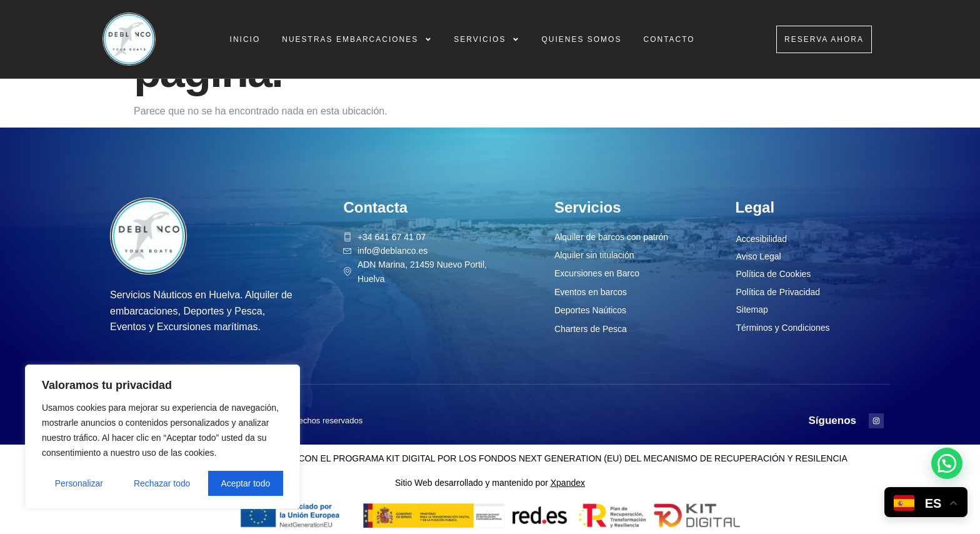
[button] (947, 463)
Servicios (487, 39)
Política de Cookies (773, 274)
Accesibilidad (761, 239)
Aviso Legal (758, 256)
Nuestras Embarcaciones (357, 39)
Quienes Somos (581, 39)
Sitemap (752, 310)
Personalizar (79, 483)
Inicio (245, 39)
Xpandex (568, 483)
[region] (162, 437)
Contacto (669, 39)
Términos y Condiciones (782, 328)
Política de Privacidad (778, 292)
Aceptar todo (245, 483)
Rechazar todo (162, 483)
